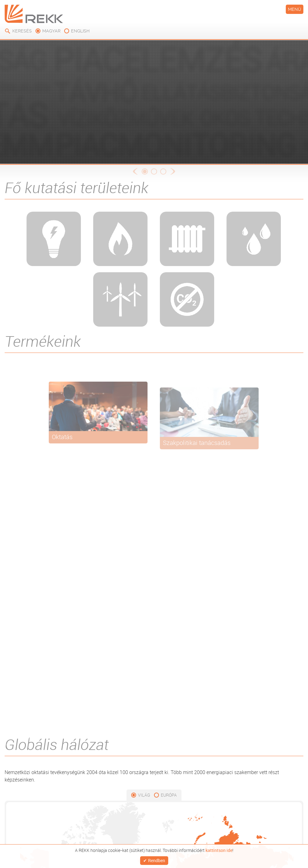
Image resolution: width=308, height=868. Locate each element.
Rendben (157, 859)
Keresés (22, 31)
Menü (295, 9)
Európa (169, 795)
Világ (144, 795)
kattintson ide (219, 848)
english (80, 31)
